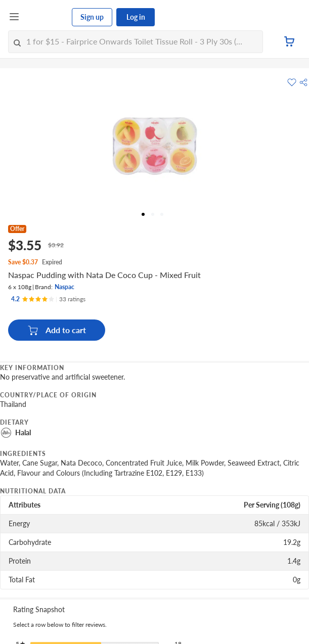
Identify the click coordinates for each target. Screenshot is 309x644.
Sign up (92, 17)
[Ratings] (48, 299)
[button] (303, 82)
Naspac (64, 287)
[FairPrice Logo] (46, 17)
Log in (136, 17)
